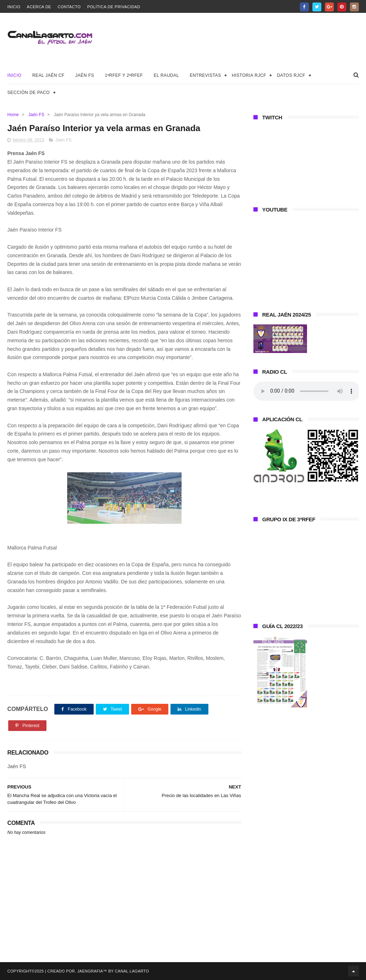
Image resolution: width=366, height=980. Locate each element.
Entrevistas (206, 75)
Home (13, 115)
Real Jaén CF (48, 75)
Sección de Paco (28, 93)
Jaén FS (85, 75)
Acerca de (39, 7)
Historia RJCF (249, 75)
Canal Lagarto (132, 971)
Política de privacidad (114, 7)
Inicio (14, 7)
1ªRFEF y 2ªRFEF (124, 75)
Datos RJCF (291, 75)
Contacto (69, 7)
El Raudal (166, 75)
